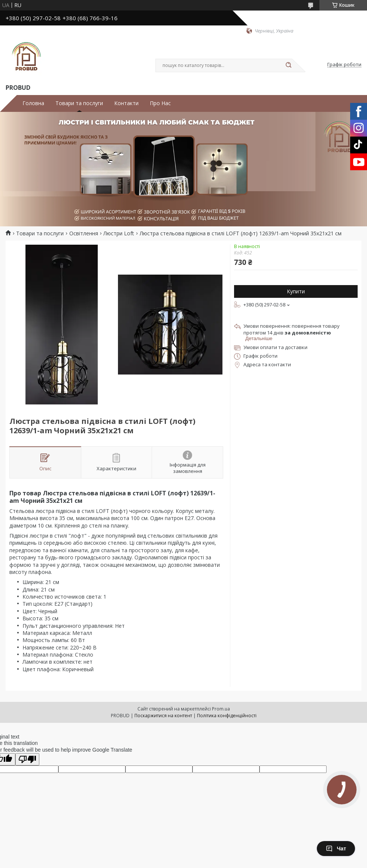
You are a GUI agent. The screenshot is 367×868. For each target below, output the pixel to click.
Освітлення (84, 233)
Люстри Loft (119, 233)
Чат (336, 849)
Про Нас (160, 103)
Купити (296, 291)
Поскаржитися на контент (163, 716)
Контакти (126, 103)
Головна (33, 103)
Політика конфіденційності (227, 716)
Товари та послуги (79, 103)
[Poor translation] (27, 759)
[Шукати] (288, 65)
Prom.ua (221, 709)
